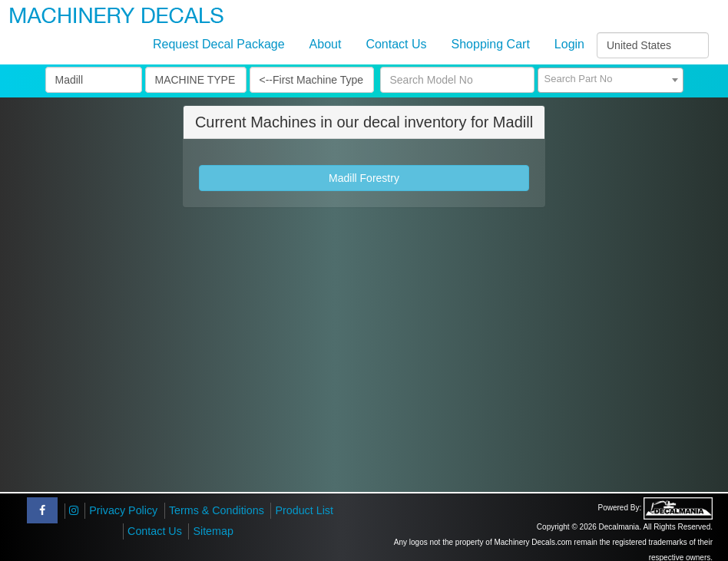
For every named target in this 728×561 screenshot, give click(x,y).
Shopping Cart (491, 44)
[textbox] (611, 79)
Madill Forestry (364, 178)
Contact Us (396, 44)
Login (569, 44)
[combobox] (611, 80)
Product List (304, 510)
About (326, 44)
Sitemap (213, 531)
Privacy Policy (123, 510)
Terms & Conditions (217, 510)
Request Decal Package (219, 44)
